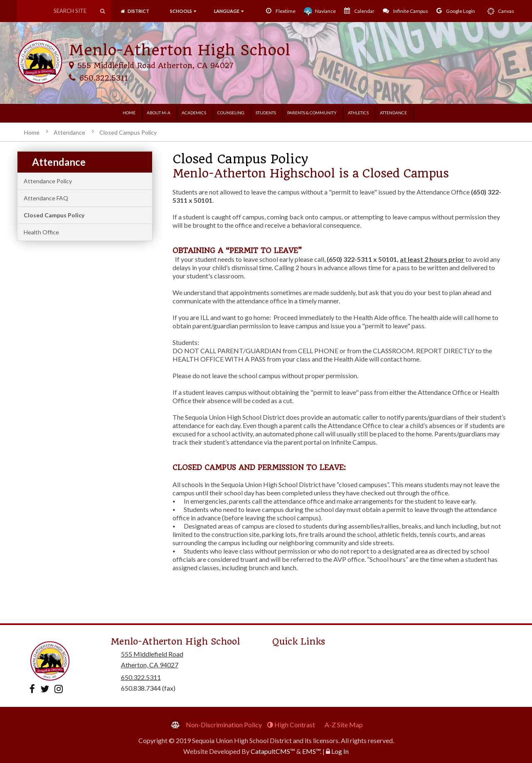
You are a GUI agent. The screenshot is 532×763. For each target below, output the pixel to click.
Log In (340, 751)
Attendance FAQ (46, 198)
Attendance (393, 113)
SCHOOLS (183, 11)
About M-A (159, 113)
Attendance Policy (48, 181)
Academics (194, 113)
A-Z (344, 725)
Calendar (359, 11)
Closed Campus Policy (128, 132)
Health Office (41, 232)
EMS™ (311, 751)
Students (266, 113)
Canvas (499, 11)
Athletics (358, 113)
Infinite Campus (405, 11)
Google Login (456, 11)
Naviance (320, 11)
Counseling (231, 113)
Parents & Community (312, 113)
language (229, 11)
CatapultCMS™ (273, 751)
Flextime (281, 11)
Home (129, 113)
